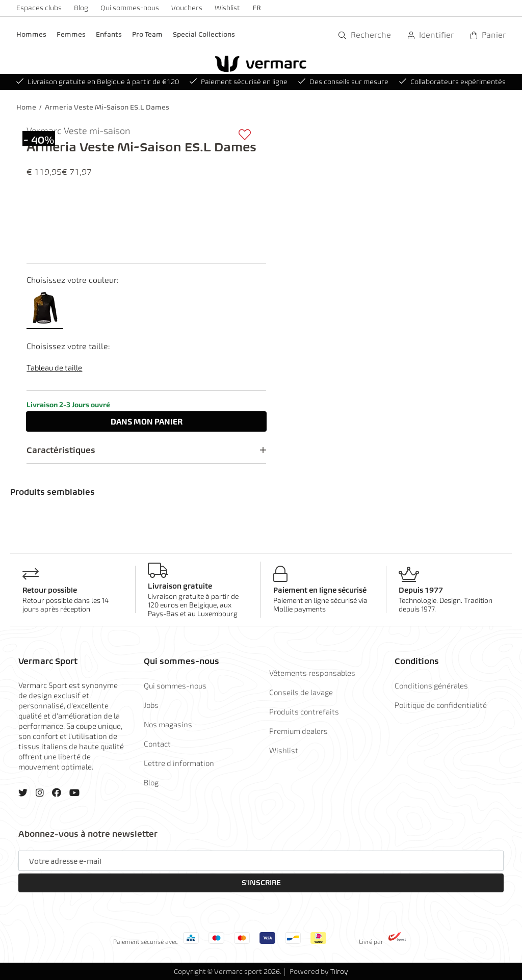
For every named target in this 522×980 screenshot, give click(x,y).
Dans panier (147, 421)
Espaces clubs (39, 8)
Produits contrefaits (304, 711)
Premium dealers (298, 731)
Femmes (71, 34)
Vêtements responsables (312, 673)
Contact (157, 744)
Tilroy (339, 972)
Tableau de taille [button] (54, 367)
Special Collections (204, 34)
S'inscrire (261, 883)
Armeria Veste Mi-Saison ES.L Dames (107, 107)
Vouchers (187, 8)
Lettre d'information (179, 763)
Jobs (151, 705)
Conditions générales (431, 685)
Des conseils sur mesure (343, 82)
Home (26, 107)
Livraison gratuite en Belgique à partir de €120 (98, 82)
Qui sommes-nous (130, 8)
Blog (81, 8)
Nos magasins (168, 724)
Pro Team (147, 34)
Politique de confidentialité (441, 705)
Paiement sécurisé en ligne (239, 82)
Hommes (31, 34)
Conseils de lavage (301, 692)
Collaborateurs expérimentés (452, 82)
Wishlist (227, 8)
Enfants (109, 34)
